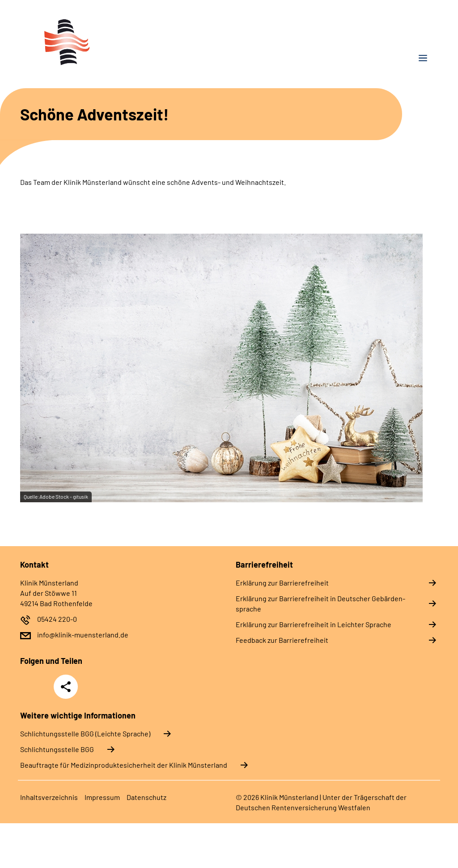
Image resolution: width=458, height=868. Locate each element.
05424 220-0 (57, 619)
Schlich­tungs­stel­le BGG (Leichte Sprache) (85, 733)
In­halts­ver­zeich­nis (49, 797)
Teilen (66, 687)
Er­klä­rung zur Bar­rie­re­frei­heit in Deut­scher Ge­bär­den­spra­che (320, 603)
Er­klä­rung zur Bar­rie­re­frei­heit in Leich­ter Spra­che (314, 624)
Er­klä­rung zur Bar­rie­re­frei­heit (282, 583)
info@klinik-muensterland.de (83, 635)
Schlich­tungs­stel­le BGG (57, 749)
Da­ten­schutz (146, 797)
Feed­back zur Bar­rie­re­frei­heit (282, 640)
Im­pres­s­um (102, 797)
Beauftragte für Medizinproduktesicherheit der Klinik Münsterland (124, 765)
